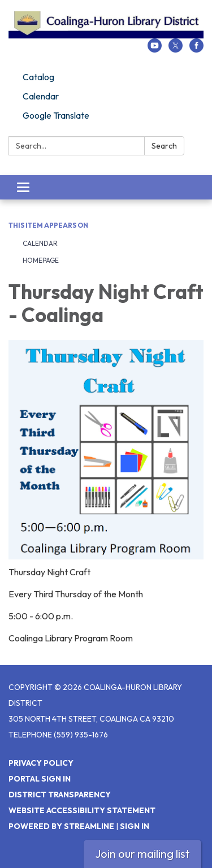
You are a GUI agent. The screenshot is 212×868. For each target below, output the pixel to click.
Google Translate (56, 115)
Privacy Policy (41, 763)
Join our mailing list (142, 854)
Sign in (135, 826)
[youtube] (155, 49)
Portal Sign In (40, 779)
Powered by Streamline (61, 826)
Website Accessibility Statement (82, 810)
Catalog (38, 77)
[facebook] (196, 49)
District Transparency (60, 795)
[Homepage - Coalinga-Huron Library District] (106, 25)
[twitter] (176, 49)
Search (164, 146)
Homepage (41, 260)
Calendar (41, 96)
